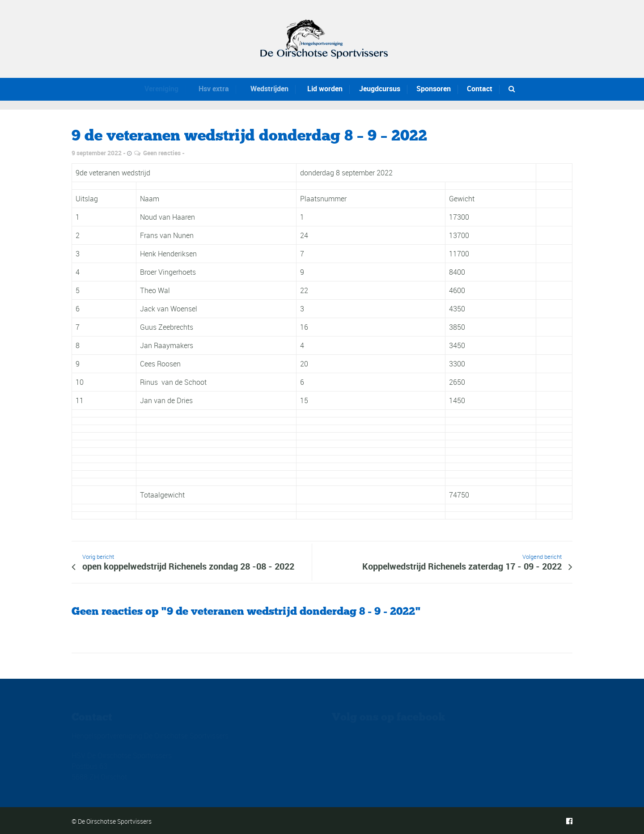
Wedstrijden (261, 89)
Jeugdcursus (378, 89)
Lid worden (319, 89)
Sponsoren (434, 89)
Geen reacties (162, 153)
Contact (480, 89)
